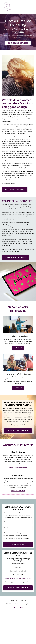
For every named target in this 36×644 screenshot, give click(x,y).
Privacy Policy (14, 600)
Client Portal (23, 600)
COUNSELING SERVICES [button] (18, 43)
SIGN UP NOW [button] (18, 544)
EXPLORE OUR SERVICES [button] (16, 257)
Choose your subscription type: (13, 533)
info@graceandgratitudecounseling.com (18, 578)
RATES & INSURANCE (18, 491)
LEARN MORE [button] (18, 348)
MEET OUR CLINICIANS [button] (15, 189)
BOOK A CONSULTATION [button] (18, 431)
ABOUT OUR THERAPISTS (18, 467)
